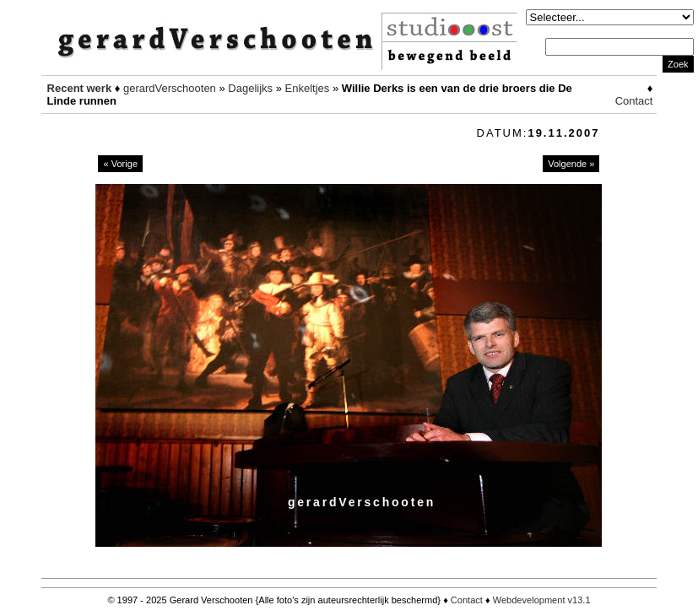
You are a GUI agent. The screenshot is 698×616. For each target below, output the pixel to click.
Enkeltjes (308, 88)
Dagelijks (250, 88)
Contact (634, 101)
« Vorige (120, 164)
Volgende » (571, 164)
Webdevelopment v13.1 (542, 600)
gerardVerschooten (170, 88)
